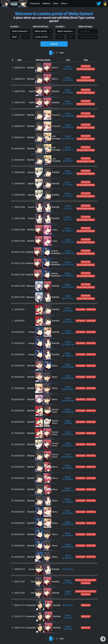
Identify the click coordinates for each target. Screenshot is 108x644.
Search (54, 44)
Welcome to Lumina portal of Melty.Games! (54, 14)
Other (63, 3)
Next (62, 53)
